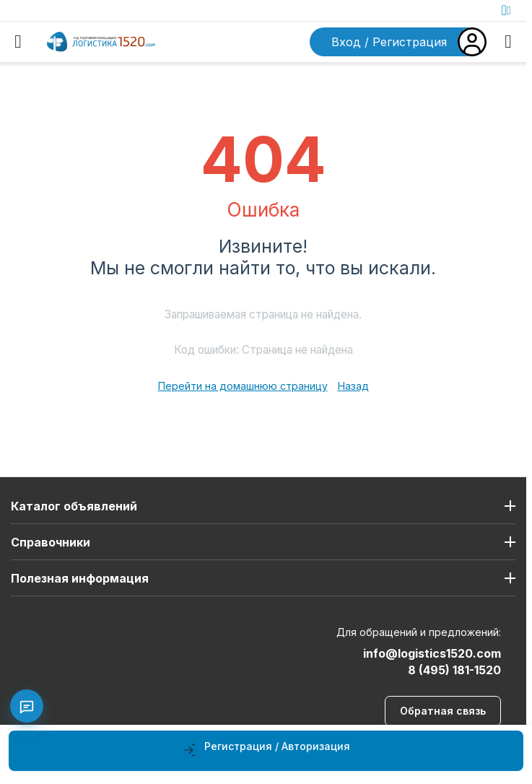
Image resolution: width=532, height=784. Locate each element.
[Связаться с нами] (27, 706)
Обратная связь (443, 711)
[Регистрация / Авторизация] (266, 751)
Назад (353, 386)
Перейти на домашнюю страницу (243, 386)
